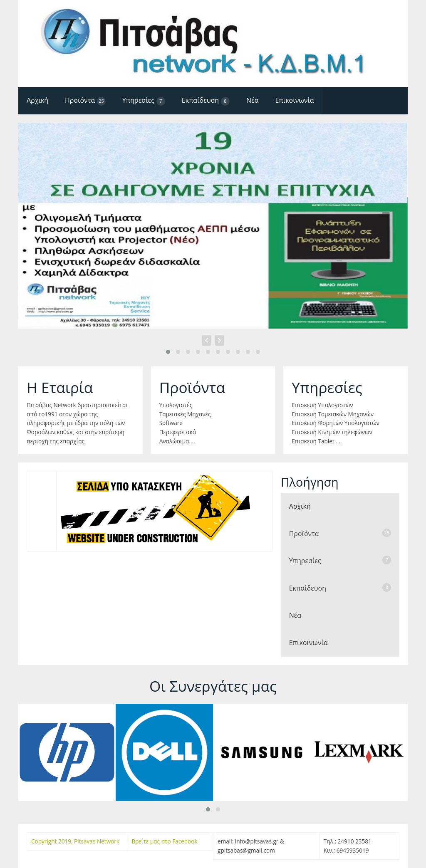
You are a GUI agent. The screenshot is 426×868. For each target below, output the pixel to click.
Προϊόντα (85, 101)
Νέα (252, 100)
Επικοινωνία (294, 100)
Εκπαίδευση (206, 101)
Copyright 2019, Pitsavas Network (75, 841)
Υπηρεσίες (144, 101)
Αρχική (37, 100)
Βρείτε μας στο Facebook (164, 841)
